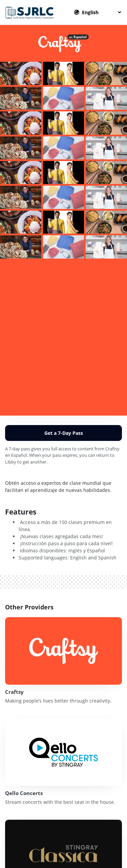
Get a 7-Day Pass (64, 433)
